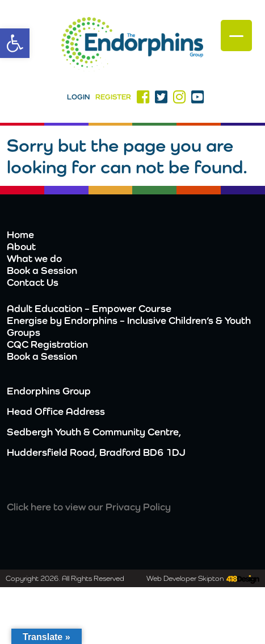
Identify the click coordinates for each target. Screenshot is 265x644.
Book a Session (42, 270)
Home (20, 234)
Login (78, 97)
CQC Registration (47, 344)
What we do (34, 258)
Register (113, 97)
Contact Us (33, 282)
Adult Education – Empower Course (89, 308)
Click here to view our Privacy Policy (89, 507)
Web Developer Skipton (185, 578)
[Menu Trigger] (236, 36)
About (21, 246)
